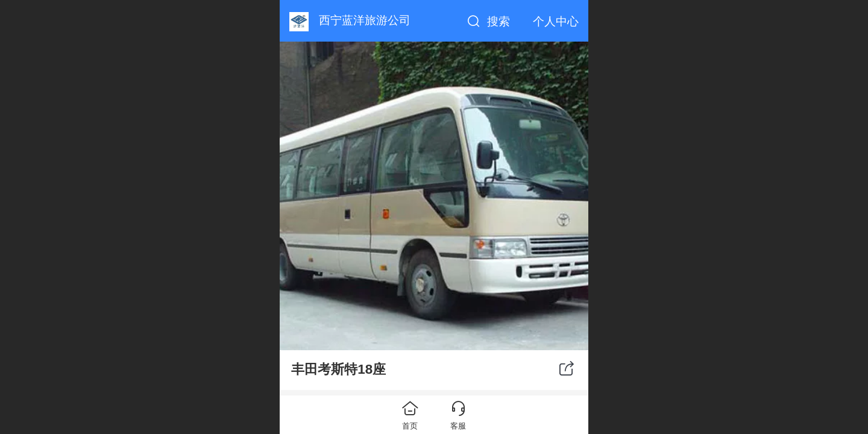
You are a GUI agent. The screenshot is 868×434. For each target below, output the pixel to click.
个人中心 (556, 21)
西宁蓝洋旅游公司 (365, 20)
